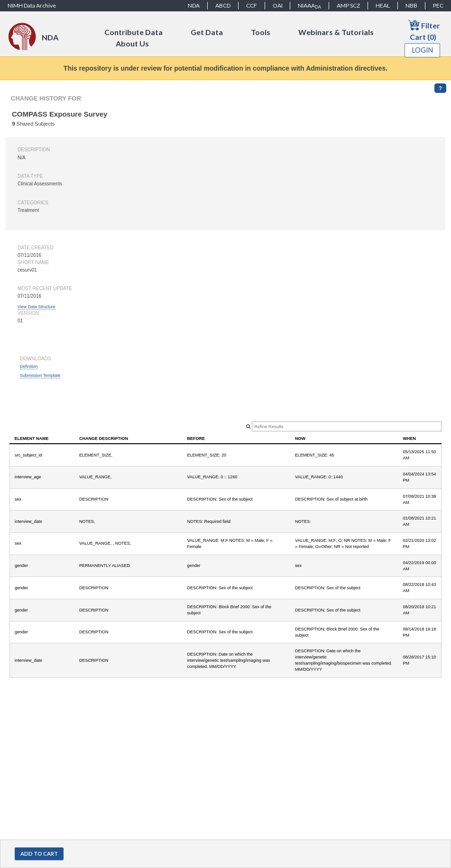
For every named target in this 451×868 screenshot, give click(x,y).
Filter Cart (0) (424, 30)
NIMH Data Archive (32, 5)
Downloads (36, 359)
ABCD (223, 5)
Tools (261, 32)
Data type (30, 176)
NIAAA (309, 6)
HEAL (383, 5)
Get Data (207, 32)
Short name (33, 262)
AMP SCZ (348, 5)
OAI (278, 5)
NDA (194, 5)
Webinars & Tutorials (336, 32)
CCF (252, 5)
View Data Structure (37, 307)
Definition (29, 366)
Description (34, 150)
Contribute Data (133, 32)
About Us (132, 43)
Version (28, 313)
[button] (39, 854)
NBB (411, 5)
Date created (36, 248)
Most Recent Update (45, 288)
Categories (33, 203)
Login (423, 50)
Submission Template (40, 375)
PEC (438, 5)
